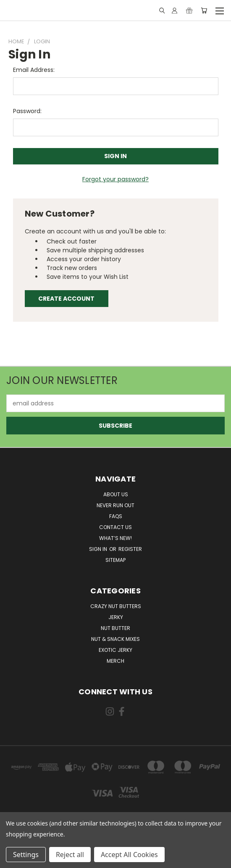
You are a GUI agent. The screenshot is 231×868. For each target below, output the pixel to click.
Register (130, 549)
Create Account (66, 299)
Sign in (99, 549)
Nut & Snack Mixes (115, 639)
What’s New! (115, 538)
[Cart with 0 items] (204, 11)
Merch (115, 661)
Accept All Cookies (129, 855)
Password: (27, 111)
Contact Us (115, 527)
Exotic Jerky (115, 650)
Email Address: (34, 70)
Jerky (116, 617)
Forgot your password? (115, 179)
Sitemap (115, 560)
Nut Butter (115, 628)
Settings (26, 855)
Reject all (70, 855)
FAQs (116, 516)
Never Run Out (115, 505)
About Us (116, 494)
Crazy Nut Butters (116, 606)
